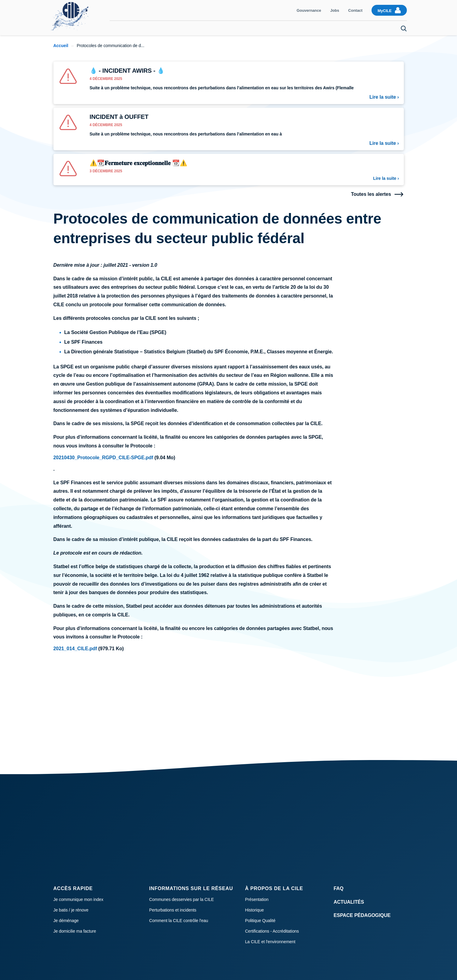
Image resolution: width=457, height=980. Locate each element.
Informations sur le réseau (191, 888)
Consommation (231, 28)
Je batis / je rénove (71, 910)
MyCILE (385, 11)
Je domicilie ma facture (75, 931)
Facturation (194, 28)
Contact (355, 10)
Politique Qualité (260, 921)
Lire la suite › (384, 97)
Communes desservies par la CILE (182, 899)
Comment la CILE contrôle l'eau (179, 921)
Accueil (61, 46)
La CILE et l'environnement (270, 942)
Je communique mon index (79, 899)
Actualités (349, 902)
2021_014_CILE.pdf (75, 649)
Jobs (335, 10)
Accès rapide (73, 888)
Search (404, 29)
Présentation (257, 899)
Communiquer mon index (146, 28)
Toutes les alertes (371, 194)
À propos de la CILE (274, 888)
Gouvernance (309, 10)
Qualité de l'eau (272, 28)
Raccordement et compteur (327, 28)
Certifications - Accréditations (272, 931)
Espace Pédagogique (362, 915)
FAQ (339, 888)
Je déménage (378, 28)
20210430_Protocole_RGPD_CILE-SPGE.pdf (103, 458)
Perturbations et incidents (173, 910)
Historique (254, 910)
